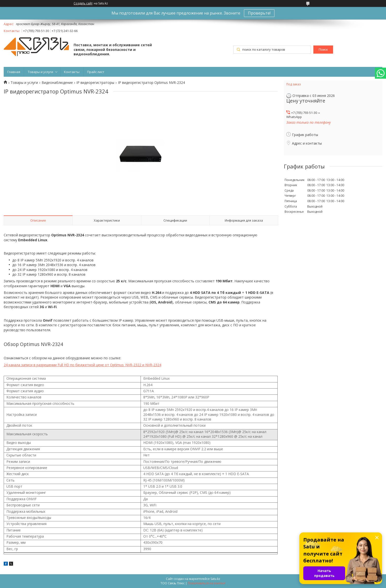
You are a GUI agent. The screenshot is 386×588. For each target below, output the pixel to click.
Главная (14, 72)
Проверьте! (259, 13)
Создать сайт (83, 3)
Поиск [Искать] (323, 50)
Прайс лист (96, 72)
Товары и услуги (40, 72)
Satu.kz (215, 579)
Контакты (72, 72)
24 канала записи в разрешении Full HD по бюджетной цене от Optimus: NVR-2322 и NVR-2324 (82, 365)
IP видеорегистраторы (95, 83)
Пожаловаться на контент (207, 583)
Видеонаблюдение (57, 83)
